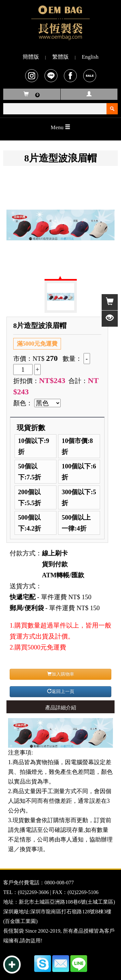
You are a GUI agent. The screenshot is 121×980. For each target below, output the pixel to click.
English (90, 57)
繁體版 (60, 57)
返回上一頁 (61, 691)
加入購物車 (61, 674)
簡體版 (31, 57)
